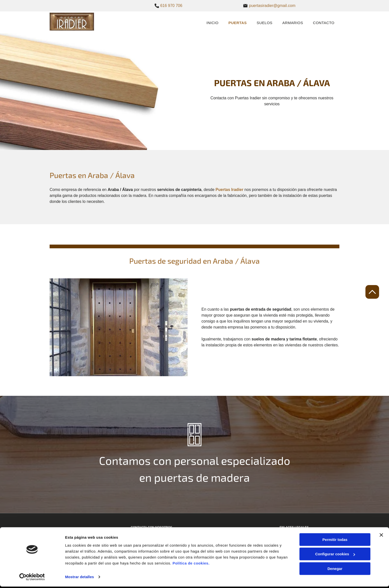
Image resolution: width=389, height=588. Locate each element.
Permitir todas (335, 541)
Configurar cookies (335, 555)
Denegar (335, 570)
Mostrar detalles (80, 578)
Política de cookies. (191, 565)
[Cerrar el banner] (381, 536)
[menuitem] (212, 22)
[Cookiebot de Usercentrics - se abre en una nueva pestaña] (32, 578)
